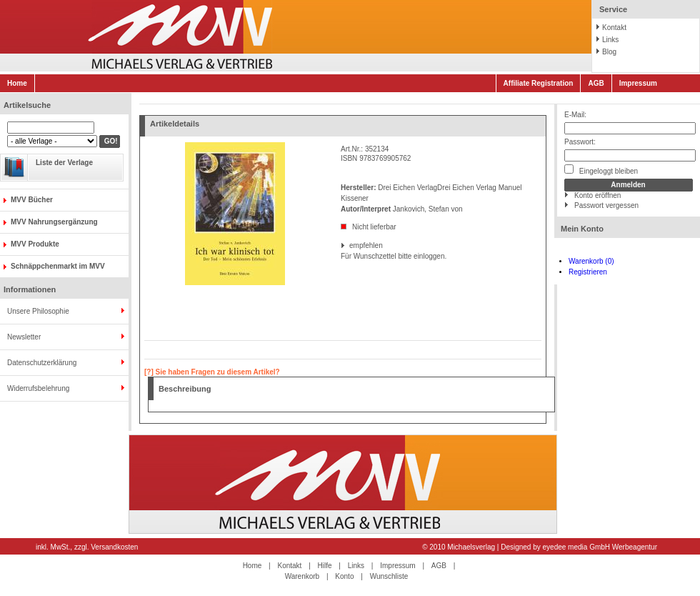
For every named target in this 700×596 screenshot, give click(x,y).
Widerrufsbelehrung (38, 388)
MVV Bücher (32, 200)
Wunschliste (389, 576)
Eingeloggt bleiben (601, 170)
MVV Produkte (35, 244)
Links (610, 40)
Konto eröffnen (597, 195)
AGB (596, 83)
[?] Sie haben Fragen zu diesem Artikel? (212, 372)
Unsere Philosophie (38, 311)
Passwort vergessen (606, 205)
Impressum (638, 83)
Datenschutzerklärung (42, 363)
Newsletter (24, 337)
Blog (609, 52)
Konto (344, 576)
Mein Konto (582, 229)
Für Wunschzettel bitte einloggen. (342, 256)
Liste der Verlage (64, 163)
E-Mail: (575, 115)
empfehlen (350, 245)
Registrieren (588, 272)
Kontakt (614, 28)
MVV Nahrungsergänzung (54, 222)
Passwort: (580, 142)
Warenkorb (302, 576)
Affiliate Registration (539, 83)
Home (17, 83)
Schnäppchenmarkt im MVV (58, 266)
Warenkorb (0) (591, 261)
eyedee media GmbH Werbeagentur (600, 547)
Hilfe (325, 566)
